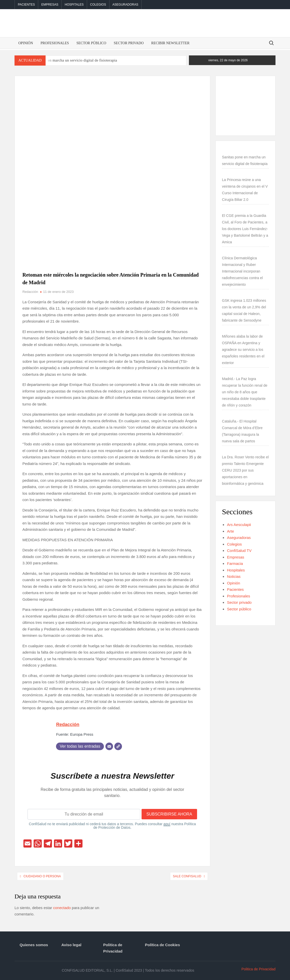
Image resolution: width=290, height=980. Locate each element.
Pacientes (26, 5)
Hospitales (74, 5)
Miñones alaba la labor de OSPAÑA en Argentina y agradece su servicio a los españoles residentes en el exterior (243, 350)
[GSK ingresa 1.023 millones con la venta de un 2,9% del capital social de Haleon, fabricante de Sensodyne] (222, 294)
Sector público (91, 43)
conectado (62, 908)
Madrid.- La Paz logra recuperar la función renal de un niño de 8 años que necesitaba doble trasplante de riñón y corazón (245, 392)
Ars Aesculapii (239, 525)
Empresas (50, 5)
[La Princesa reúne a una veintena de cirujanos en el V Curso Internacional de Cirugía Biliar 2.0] (222, 173)
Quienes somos (34, 945)
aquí (167, 824)
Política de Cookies (162, 945)
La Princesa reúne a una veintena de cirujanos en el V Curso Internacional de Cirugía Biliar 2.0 (245, 190)
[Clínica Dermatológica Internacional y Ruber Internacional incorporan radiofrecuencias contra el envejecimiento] (222, 251)
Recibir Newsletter (170, 43)
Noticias (234, 576)
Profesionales (55, 43)
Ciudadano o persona (42, 876)
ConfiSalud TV (239, 551)
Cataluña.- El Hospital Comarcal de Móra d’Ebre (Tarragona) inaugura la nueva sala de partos (242, 431)
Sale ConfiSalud (187, 876)
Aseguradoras (125, 5)
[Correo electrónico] (109, 746)
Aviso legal (71, 945)
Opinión (26, 43)
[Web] (118, 746)
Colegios (98, 5)
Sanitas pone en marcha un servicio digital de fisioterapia (72, 60)
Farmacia (235, 563)
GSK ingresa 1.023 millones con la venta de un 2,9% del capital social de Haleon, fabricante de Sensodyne (244, 310)
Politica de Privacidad (113, 948)
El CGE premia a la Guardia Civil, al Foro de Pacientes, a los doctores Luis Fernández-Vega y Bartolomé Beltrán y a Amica (245, 229)
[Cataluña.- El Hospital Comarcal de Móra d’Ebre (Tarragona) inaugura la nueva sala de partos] (222, 415)
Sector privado (129, 43)
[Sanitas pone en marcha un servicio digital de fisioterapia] (222, 150)
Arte (230, 531)
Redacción (30, 292)
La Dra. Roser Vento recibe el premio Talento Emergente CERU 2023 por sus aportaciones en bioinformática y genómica (245, 470)
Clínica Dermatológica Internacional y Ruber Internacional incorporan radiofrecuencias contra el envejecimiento (242, 271)
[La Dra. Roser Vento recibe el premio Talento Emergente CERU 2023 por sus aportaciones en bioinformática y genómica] (222, 450)
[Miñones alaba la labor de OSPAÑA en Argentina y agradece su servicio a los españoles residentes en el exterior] (222, 330)
